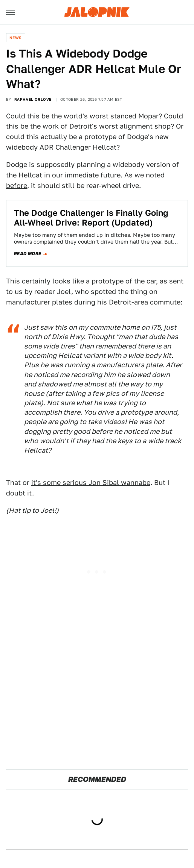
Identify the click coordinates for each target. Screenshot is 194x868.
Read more (28, 254)
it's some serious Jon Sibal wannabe (91, 482)
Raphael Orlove (33, 99)
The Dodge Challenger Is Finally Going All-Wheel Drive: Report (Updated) (91, 218)
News (16, 38)
